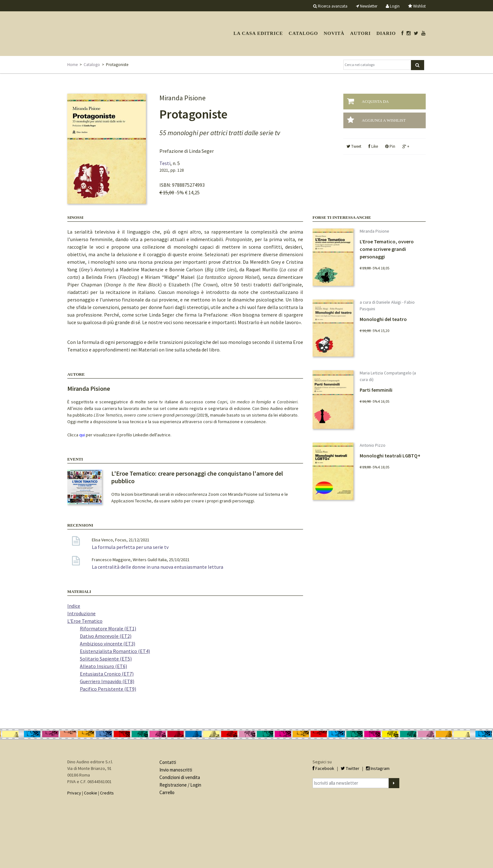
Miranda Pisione (89, 388)
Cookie (91, 793)
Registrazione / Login (180, 785)
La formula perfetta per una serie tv (130, 547)
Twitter (350, 768)
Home (72, 65)
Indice (74, 606)
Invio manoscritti (176, 770)
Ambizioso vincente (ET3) (108, 644)
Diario (386, 33)
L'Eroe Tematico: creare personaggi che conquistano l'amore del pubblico (197, 477)
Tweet (354, 146)
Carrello (167, 792)
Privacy (74, 793)
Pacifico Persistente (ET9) (108, 689)
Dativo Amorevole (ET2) (106, 636)
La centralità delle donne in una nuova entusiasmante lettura (158, 567)
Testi (165, 163)
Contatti (168, 762)
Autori (360, 33)
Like (373, 146)
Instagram (378, 768)
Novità (334, 33)
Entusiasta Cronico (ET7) (107, 674)
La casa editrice (258, 33)
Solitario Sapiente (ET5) (106, 659)
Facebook (323, 768)
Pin (390, 146)
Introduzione (81, 613)
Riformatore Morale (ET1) (108, 628)
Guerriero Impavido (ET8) (107, 681)
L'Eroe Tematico (85, 621)
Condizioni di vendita (180, 777)
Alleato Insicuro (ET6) (103, 666)
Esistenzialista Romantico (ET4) (115, 651)
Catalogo (303, 33)
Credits (107, 793)
